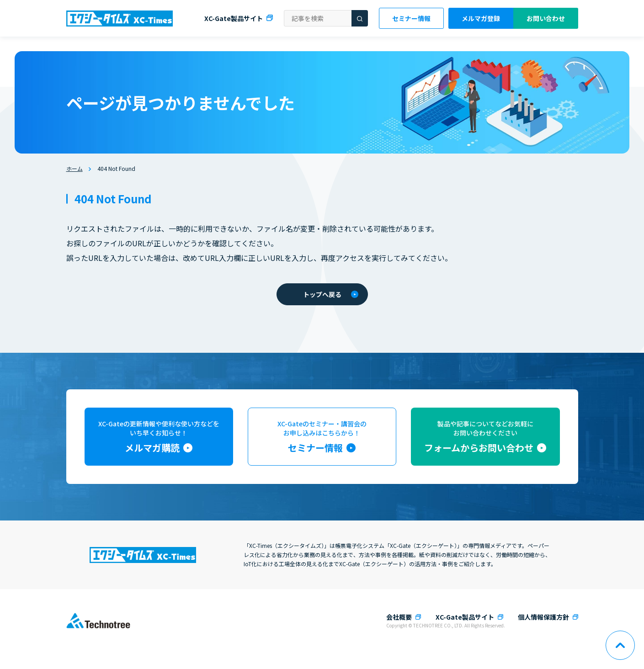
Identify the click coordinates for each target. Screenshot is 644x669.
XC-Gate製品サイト (234, 18)
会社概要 (399, 617)
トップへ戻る (331, 294)
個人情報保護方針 (543, 617)
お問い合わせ (546, 18)
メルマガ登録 (481, 18)
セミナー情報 (411, 18)
